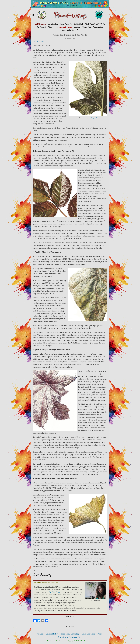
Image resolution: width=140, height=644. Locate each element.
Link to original (39, 42)
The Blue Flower (55, 592)
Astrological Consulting (70, 634)
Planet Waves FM (66, 24)
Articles (71, 626)
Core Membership (68, 30)
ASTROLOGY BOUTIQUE (95, 24)
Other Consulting (88, 634)
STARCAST (79, 24)
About (52, 27)
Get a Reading (53, 24)
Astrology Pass (98, 27)
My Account (61, 27)
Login (70, 27)
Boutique (77, 27)
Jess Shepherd (93, 118)
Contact (40, 634)
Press (100, 634)
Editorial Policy (52, 634)
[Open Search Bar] (33, 15)
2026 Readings (41, 24)
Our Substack (41, 27)
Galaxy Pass (87, 27)
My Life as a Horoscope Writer (70, 637)
